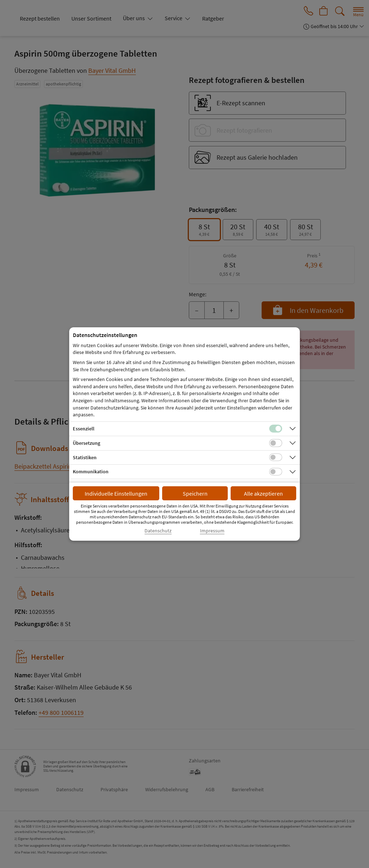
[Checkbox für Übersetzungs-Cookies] (276, 443)
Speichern (195, 493)
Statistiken (85, 457)
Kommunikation (91, 471)
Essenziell (84, 429)
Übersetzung (86, 443)
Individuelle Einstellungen (116, 493)
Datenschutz (158, 531)
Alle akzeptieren (263, 493)
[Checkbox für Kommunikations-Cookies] (276, 472)
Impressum (212, 531)
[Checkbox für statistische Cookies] (276, 457)
